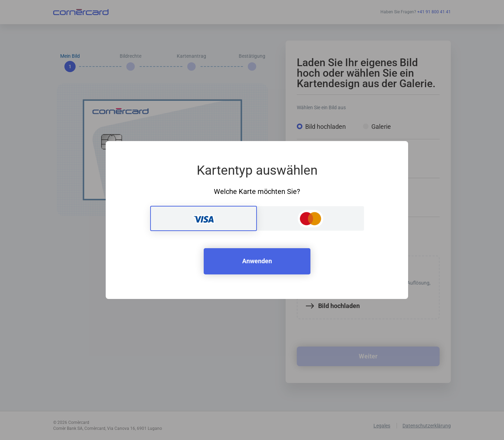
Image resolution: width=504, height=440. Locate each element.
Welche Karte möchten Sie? (257, 191)
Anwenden (257, 261)
